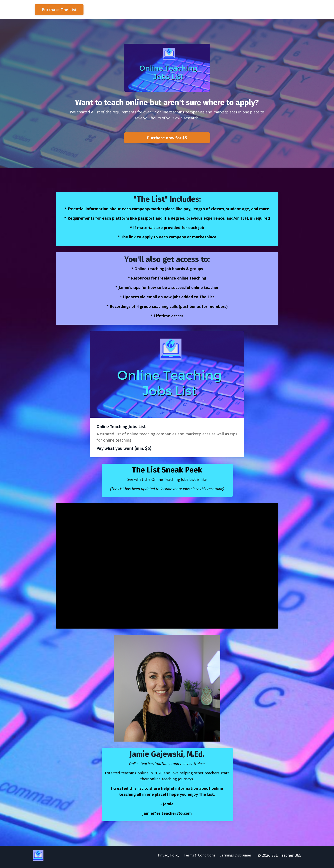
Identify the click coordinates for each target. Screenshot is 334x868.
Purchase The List (59, 10)
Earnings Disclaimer (235, 858)
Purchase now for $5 (167, 138)
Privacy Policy (159, 858)
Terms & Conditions (194, 858)
